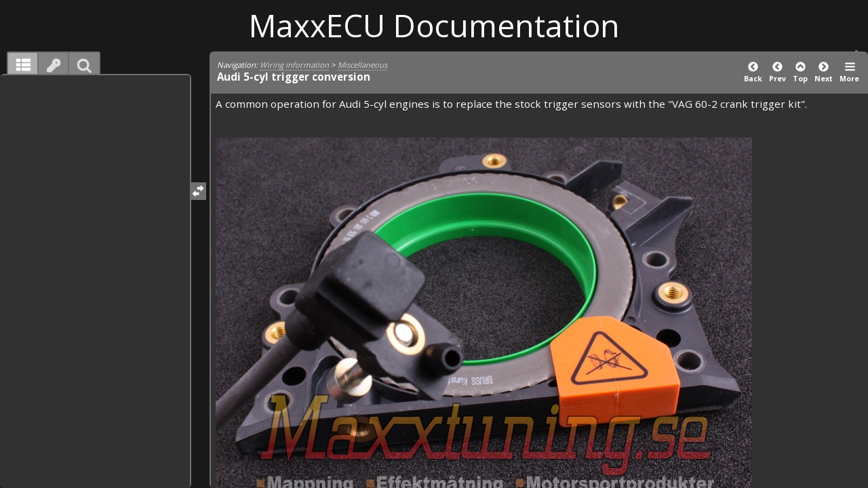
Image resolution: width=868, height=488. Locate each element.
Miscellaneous (362, 65)
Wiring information (294, 65)
